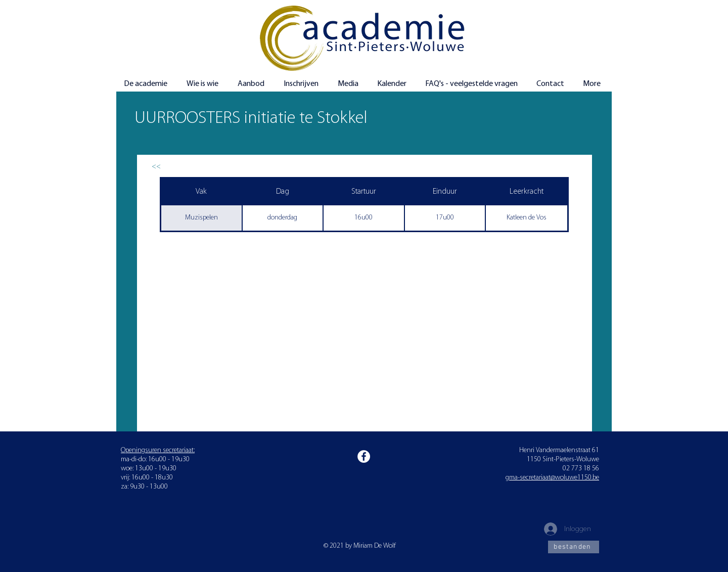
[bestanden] (574, 547)
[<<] (156, 166)
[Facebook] (364, 456)
